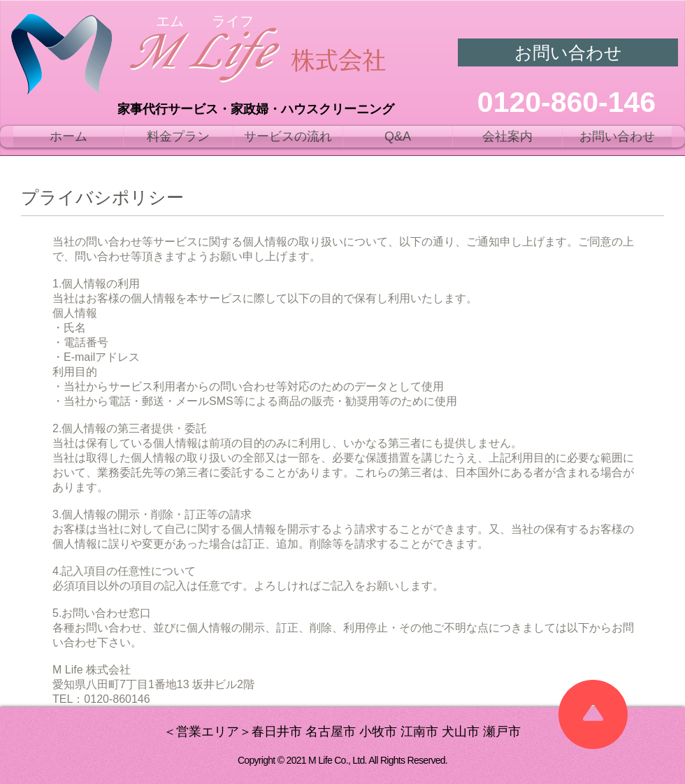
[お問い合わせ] (568, 52)
